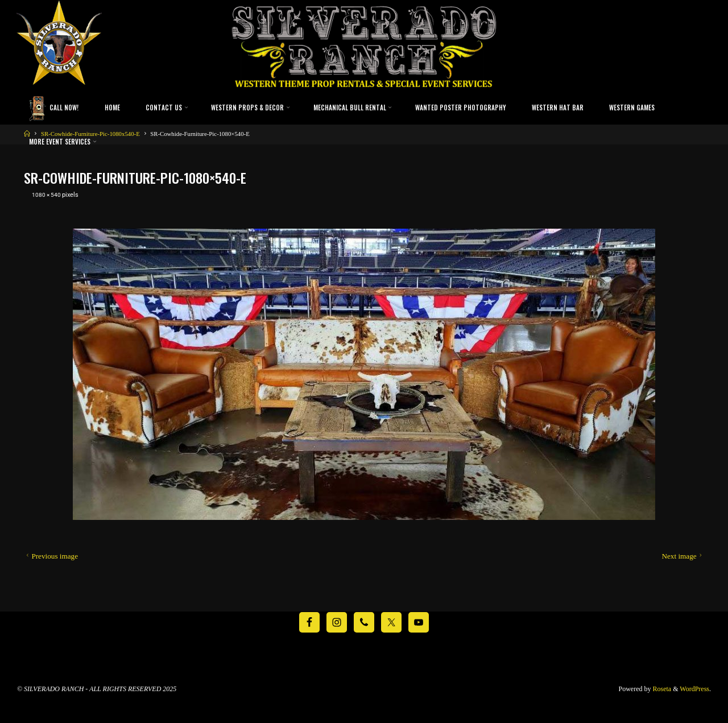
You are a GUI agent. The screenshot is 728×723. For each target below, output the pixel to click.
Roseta (661, 689)
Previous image (51, 555)
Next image (682, 555)
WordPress (694, 689)
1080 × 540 (48, 194)
